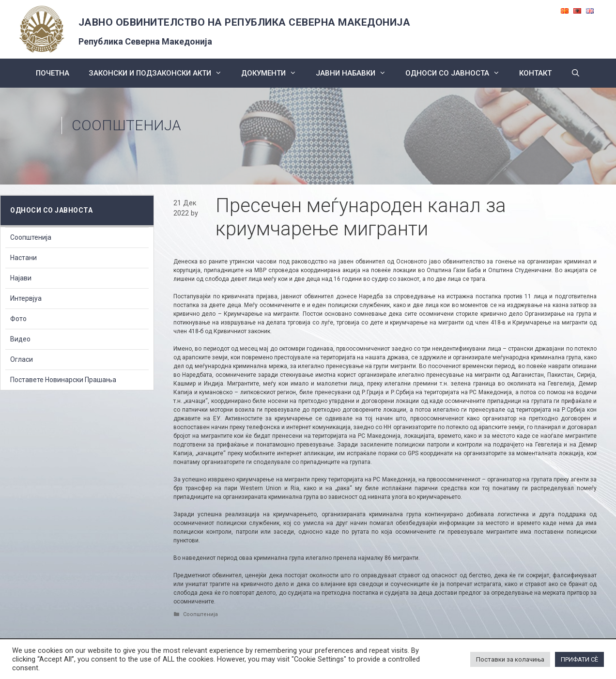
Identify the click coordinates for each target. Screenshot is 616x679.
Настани (23, 258)
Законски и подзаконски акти (160, 73)
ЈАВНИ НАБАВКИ (356, 73)
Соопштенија (126, 125)
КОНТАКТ (535, 73)
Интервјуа (26, 298)
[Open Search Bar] (576, 73)
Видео (20, 339)
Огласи (22, 359)
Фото (18, 319)
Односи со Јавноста (457, 73)
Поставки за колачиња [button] (510, 659)
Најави (21, 278)
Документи (274, 73)
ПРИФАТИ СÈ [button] (579, 659)
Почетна (53, 73)
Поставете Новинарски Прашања (63, 380)
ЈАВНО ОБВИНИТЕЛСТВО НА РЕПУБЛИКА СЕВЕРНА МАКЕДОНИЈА (245, 22)
